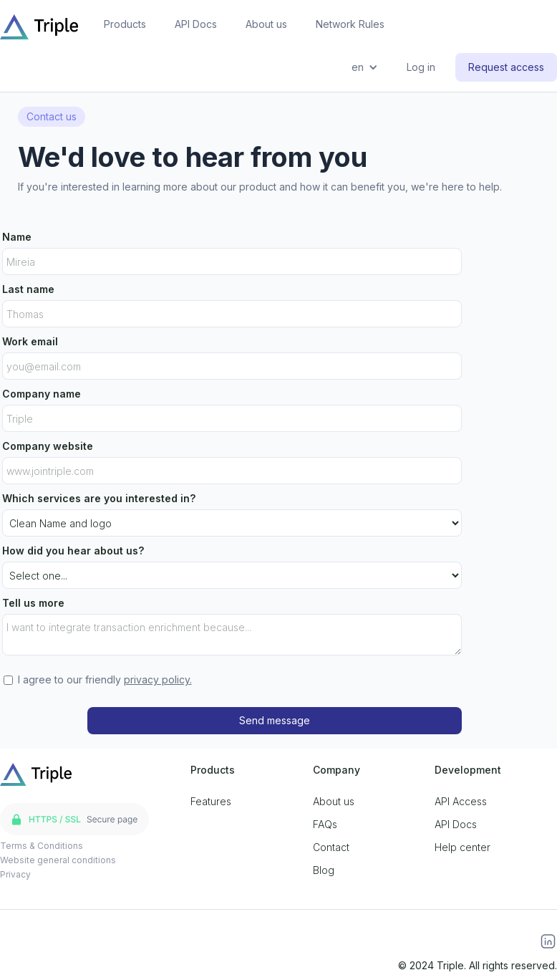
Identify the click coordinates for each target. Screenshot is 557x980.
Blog (324, 870)
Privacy (15, 874)
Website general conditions (58, 860)
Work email (30, 341)
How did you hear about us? (73, 551)
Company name (42, 394)
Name (17, 237)
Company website (48, 446)
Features (211, 801)
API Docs (196, 24)
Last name (28, 289)
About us (266, 24)
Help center (462, 847)
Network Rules (350, 24)
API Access (461, 801)
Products (125, 24)
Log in (421, 67)
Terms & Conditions (42, 846)
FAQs (325, 824)
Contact (331, 847)
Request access (506, 67)
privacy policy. (158, 679)
